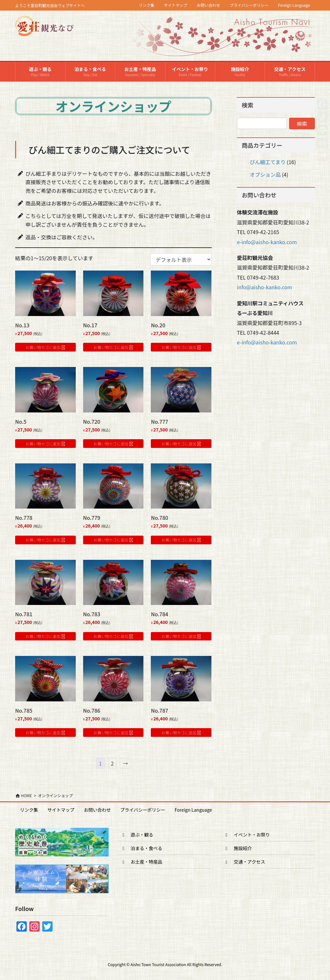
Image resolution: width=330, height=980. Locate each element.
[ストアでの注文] (181, 259)
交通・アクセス (244, 862)
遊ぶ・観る (137, 835)
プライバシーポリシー (249, 5)
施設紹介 (238, 848)
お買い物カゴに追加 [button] (43, 347)
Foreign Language (294, 5)
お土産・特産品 (141, 862)
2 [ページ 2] (112, 763)
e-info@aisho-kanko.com (267, 242)
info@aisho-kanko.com (265, 287)
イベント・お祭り (247, 835)
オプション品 (265, 174)
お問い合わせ (209, 5)
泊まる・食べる (141, 848)
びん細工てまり (268, 162)
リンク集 (147, 5)
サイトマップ (176, 5)
